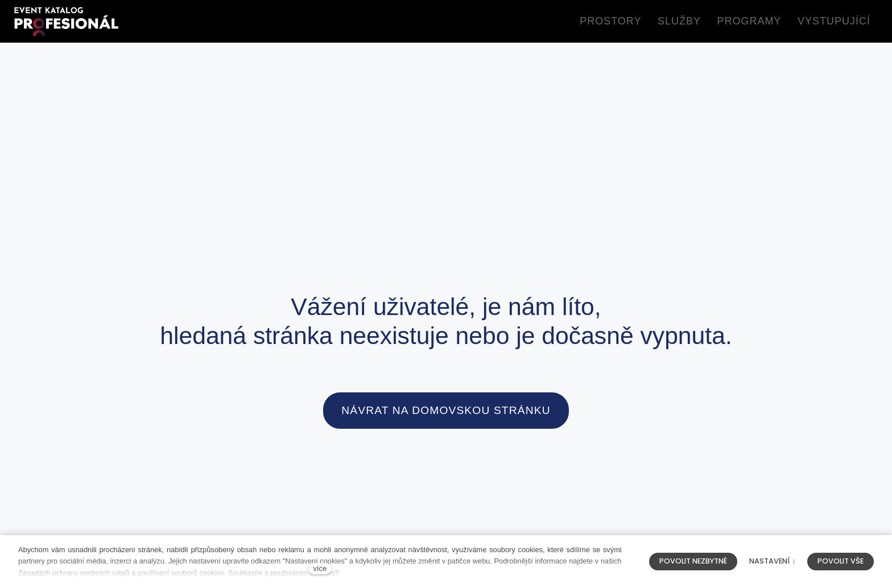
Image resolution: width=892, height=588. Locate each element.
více (320, 568)
